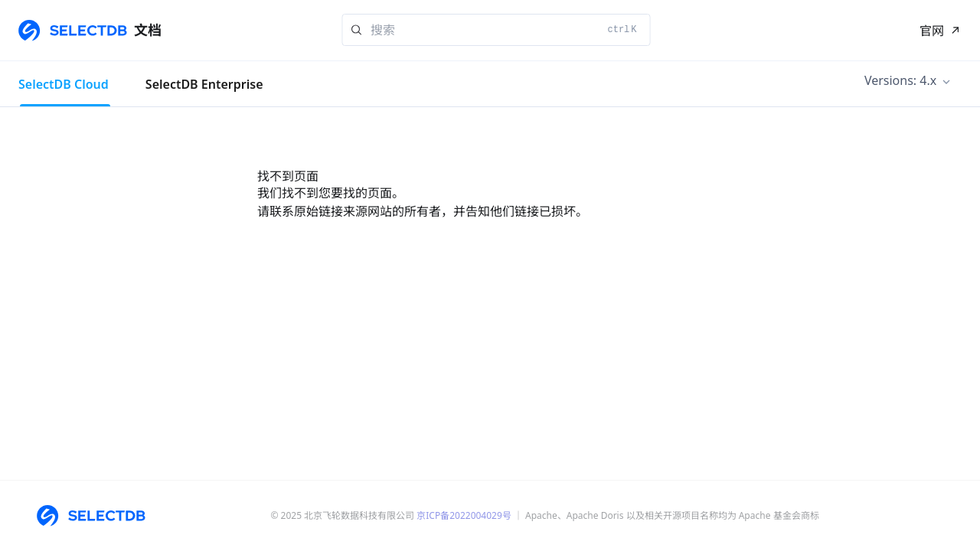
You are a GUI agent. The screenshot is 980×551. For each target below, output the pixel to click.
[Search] (497, 30)
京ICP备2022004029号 (464, 515)
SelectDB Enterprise (204, 84)
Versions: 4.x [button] (900, 80)
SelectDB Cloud (64, 84)
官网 (932, 31)
